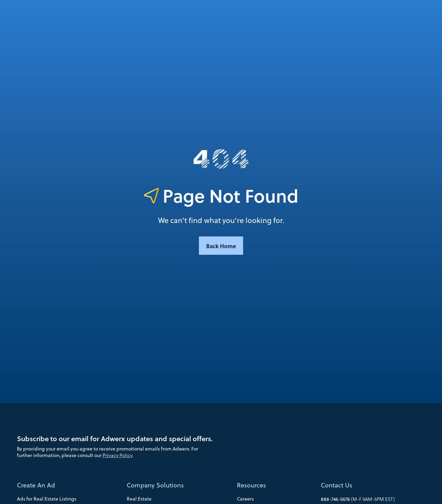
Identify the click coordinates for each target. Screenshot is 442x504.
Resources (251, 485)
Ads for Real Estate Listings (47, 499)
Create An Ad (36, 485)
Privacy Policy (117, 455)
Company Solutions (155, 485)
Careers (245, 499)
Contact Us (337, 485)
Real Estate (139, 499)
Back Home (221, 246)
